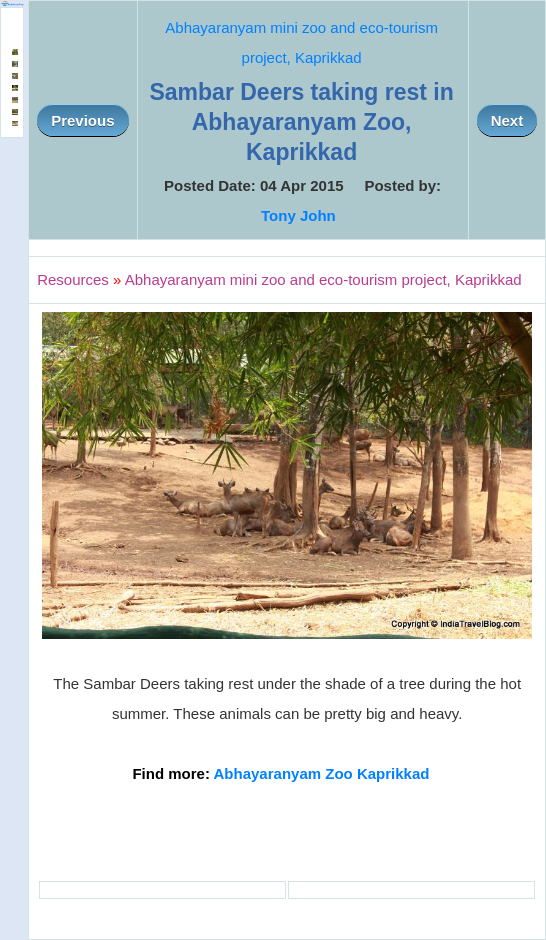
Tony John (298, 215)
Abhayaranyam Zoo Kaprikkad (322, 773)
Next (507, 120)
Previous (82, 120)
